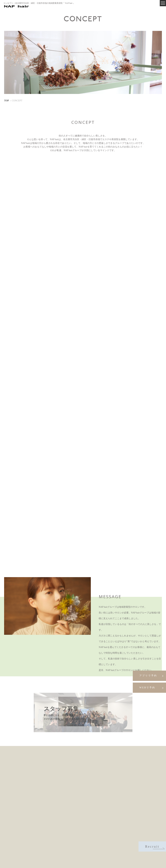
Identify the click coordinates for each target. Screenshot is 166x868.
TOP (6, 101)
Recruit (154, 847)
